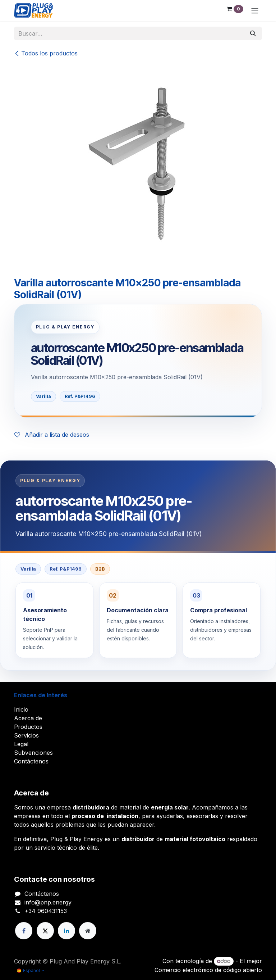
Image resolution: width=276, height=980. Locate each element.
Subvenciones (33, 753)
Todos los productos (46, 53)
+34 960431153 (46, 911)
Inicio (21, 709)
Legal (21, 744)
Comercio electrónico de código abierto (208, 970)
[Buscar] (253, 33)
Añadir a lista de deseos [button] (52, 435)
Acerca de (28, 718)
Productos (28, 727)
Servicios (26, 735)
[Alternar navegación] (255, 10)
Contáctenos (31, 761)
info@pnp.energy (48, 902)
